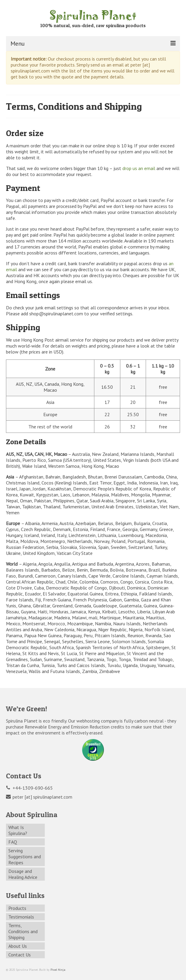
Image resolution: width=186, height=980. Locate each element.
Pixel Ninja (58, 970)
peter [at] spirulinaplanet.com (39, 797)
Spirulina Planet (93, 15)
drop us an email (139, 168)
